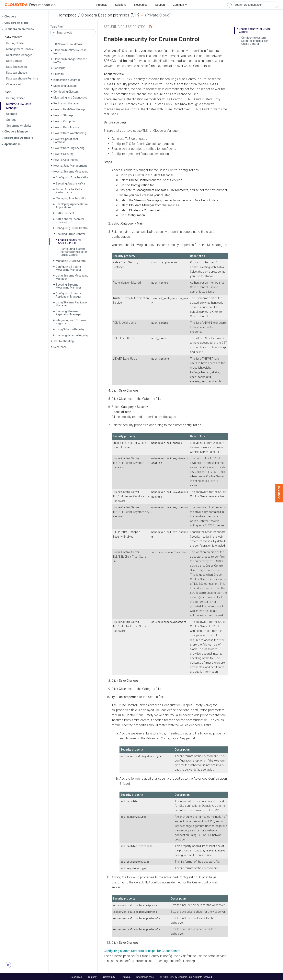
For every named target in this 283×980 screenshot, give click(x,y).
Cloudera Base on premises (105, 15)
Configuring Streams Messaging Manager (69, 268)
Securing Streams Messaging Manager (68, 286)
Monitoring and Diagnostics (70, 98)
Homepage (67, 15)
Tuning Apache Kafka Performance (69, 191)
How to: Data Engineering (69, 148)
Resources (141, 5)
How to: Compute (64, 121)
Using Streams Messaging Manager (72, 277)
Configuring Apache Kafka (72, 177)
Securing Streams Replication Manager (69, 313)
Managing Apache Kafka (71, 198)
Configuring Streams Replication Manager (69, 295)
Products (102, 5)
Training (126, 976)
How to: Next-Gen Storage (69, 109)
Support (160, 5)
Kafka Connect (65, 213)
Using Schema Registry (70, 329)
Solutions (121, 5)
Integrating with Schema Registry (71, 322)
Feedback (279, 493)
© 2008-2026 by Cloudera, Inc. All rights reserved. (187, 976)
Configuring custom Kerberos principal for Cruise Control (74, 252)
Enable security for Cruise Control (70, 241)
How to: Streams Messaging (71, 172)
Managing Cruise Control (71, 261)
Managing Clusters (65, 86)
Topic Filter (57, 27)
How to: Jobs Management (70, 166)
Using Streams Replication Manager (72, 304)
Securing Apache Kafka (70, 184)
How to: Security (63, 154)
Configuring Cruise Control (72, 228)
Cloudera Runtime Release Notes (70, 52)
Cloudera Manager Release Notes (70, 61)
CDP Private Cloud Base (68, 44)
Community (180, 5)
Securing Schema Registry (72, 335)
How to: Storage (63, 115)
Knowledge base (145, 976)
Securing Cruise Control (70, 234)
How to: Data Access (66, 127)
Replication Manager (66, 103)
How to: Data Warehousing (70, 133)
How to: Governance (66, 160)
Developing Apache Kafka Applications (72, 206)
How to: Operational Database (66, 140)
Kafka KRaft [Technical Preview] (70, 221)
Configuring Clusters (66, 92)
